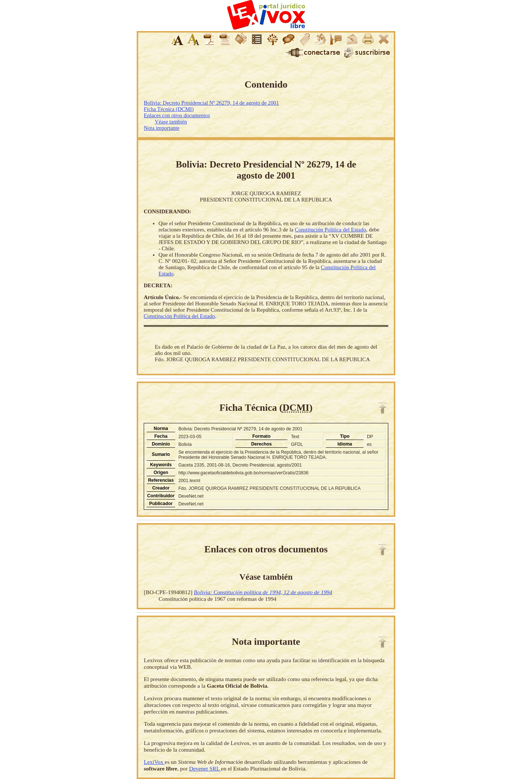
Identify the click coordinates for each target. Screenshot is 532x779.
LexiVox (154, 762)
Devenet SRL (205, 768)
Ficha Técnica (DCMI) (169, 109)
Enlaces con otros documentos (177, 115)
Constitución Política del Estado (330, 230)
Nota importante (161, 128)
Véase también (171, 122)
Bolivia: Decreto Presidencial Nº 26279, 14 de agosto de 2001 (211, 103)
